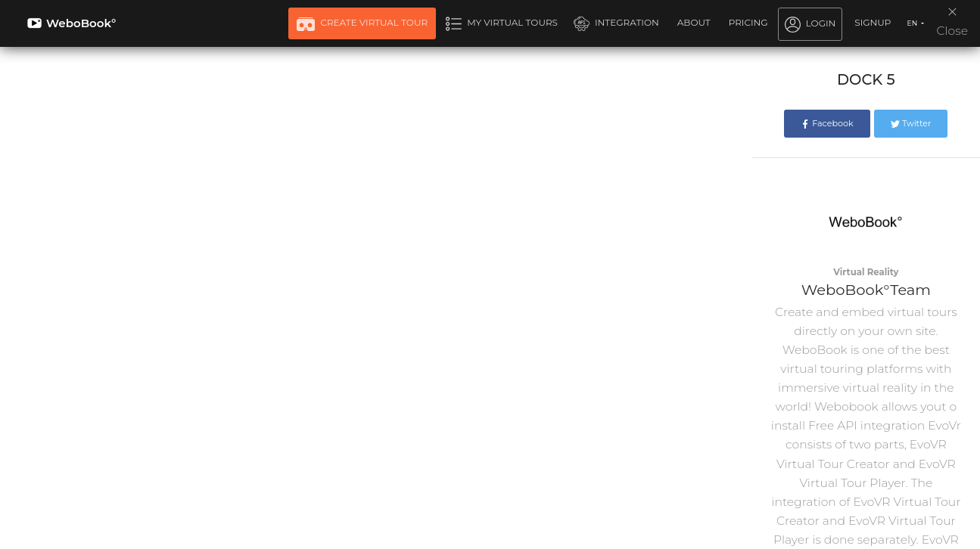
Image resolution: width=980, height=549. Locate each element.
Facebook (827, 123)
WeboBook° (72, 23)
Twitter (911, 123)
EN (913, 23)
